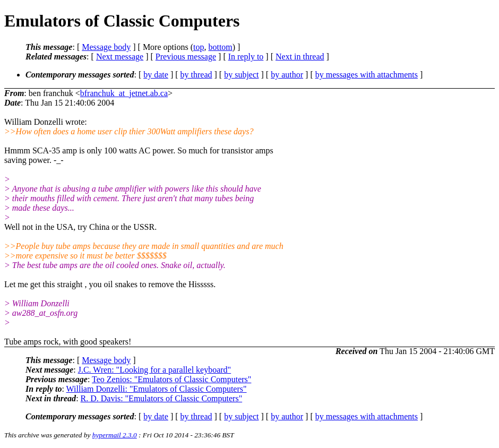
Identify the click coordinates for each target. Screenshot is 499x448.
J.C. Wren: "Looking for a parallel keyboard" (154, 370)
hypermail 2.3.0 (115, 435)
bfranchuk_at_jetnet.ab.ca (124, 93)
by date (156, 75)
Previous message (186, 57)
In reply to (246, 57)
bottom (220, 47)
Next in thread (300, 57)
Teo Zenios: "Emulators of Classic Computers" (171, 379)
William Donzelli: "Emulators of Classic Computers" (157, 389)
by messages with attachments (367, 75)
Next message (120, 57)
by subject (241, 75)
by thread (196, 75)
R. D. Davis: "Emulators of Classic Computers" (162, 398)
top (199, 47)
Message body (106, 47)
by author (287, 75)
